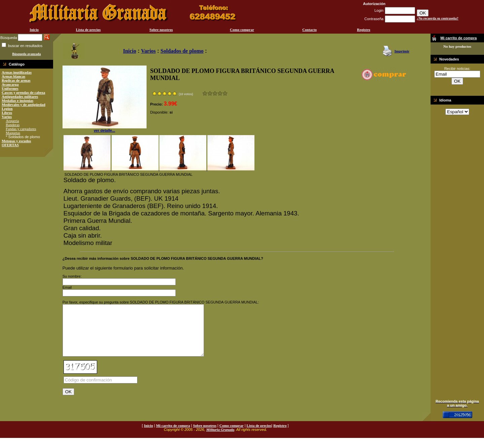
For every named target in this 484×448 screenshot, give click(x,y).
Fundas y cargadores (21, 129)
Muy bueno (220, 93)
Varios (7, 117)
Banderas (13, 125)
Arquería (12, 121)
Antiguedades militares (20, 96)
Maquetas (13, 133)
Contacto (309, 30)
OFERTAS (10, 145)
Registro (364, 30)
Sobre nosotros (161, 30)
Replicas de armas (16, 80)
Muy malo (205, 93)
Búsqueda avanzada (26, 54)
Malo (210, 93)
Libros (7, 113)
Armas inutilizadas (17, 72)
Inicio (34, 30)
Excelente (225, 93)
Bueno (215, 93)
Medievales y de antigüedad (24, 105)
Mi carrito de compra (173, 436)
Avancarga (10, 84)
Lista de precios (88, 30)
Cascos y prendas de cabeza (23, 92)
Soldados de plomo (182, 51)
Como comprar (242, 30)
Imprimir (402, 51)
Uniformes (10, 88)
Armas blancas (13, 76)
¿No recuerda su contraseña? (438, 18)
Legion (7, 109)
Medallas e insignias (17, 100)
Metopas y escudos (16, 141)
